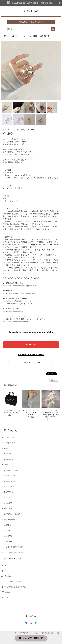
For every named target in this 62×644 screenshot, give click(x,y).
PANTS (9, 503)
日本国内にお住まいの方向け (31, 355)
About (7, 565)
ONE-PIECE (9, 509)
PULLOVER (11, 476)
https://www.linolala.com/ (13, 311)
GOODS (7, 525)
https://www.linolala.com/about (15, 322)
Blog (7, 571)
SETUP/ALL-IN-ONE (12, 514)
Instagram (9, 592)
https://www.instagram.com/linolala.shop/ (20, 293)
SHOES (9, 536)
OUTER (7, 448)
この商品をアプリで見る (31, 362)
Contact (8, 576)
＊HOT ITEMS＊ (11, 437)
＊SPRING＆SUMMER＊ (14, 547)
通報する (54, 380)
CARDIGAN (11, 481)
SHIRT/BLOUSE (13, 470)
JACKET (10, 459)
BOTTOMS (8, 492)
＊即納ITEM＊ (10, 443)
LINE (7, 597)
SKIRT (9, 498)
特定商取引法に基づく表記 (15, 587)
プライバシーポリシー (14, 581)
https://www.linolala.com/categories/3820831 (21, 286)
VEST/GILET (11, 487)
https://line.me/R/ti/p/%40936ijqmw (17, 301)
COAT (9, 454)
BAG (8, 531)
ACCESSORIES (10, 520)
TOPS (7, 465)
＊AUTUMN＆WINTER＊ (14, 553)
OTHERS (10, 542)
